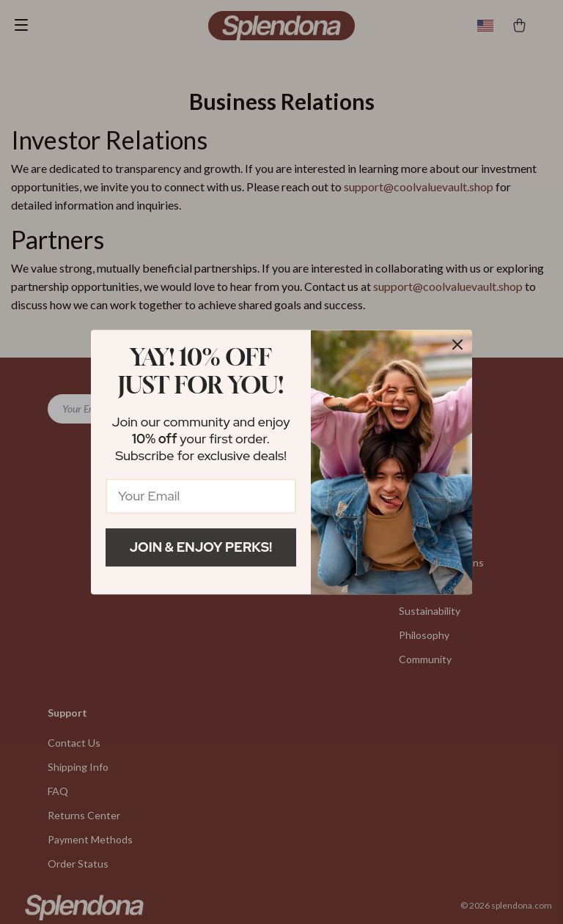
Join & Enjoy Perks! (201, 547)
